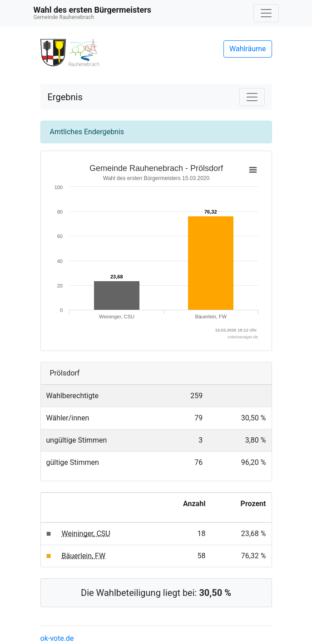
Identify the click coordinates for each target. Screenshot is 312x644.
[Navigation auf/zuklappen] (266, 13)
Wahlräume (248, 49)
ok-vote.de (57, 638)
